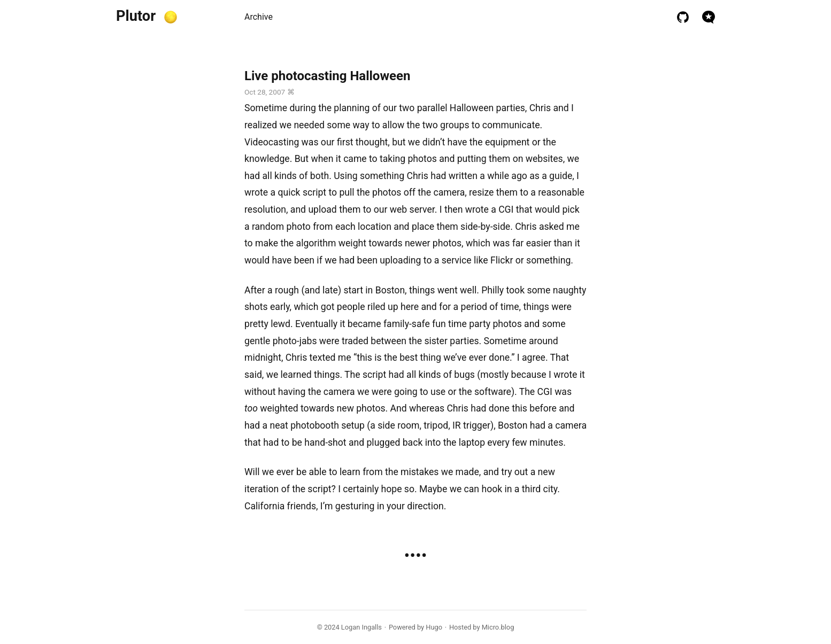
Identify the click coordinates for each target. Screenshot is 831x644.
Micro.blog (498, 627)
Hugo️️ (434, 627)
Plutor (136, 16)
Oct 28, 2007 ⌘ (270, 92)
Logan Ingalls (361, 627)
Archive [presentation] (259, 17)
